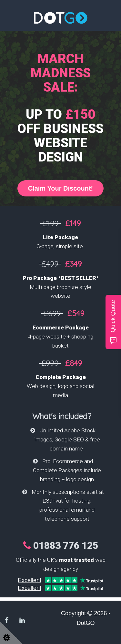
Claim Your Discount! (61, 188)
